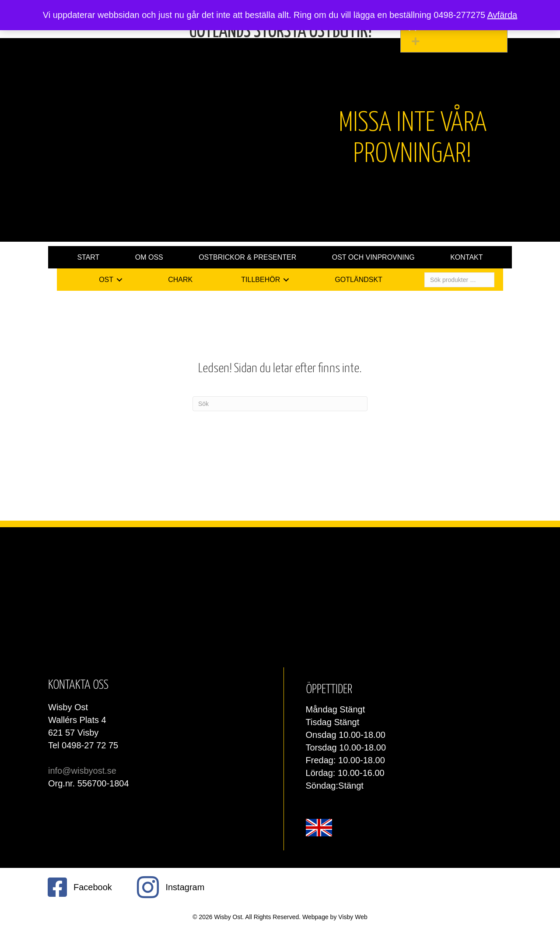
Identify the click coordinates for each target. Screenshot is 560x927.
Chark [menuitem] (180, 280)
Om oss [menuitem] (149, 257)
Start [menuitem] (88, 257)
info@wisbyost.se (82, 771)
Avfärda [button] (502, 15)
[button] (456, 41)
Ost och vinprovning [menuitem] (373, 257)
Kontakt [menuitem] (466, 257)
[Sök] (280, 404)
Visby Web (353, 917)
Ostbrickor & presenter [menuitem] (247, 257)
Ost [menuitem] (106, 280)
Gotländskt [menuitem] (358, 280)
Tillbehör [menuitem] (261, 280)
